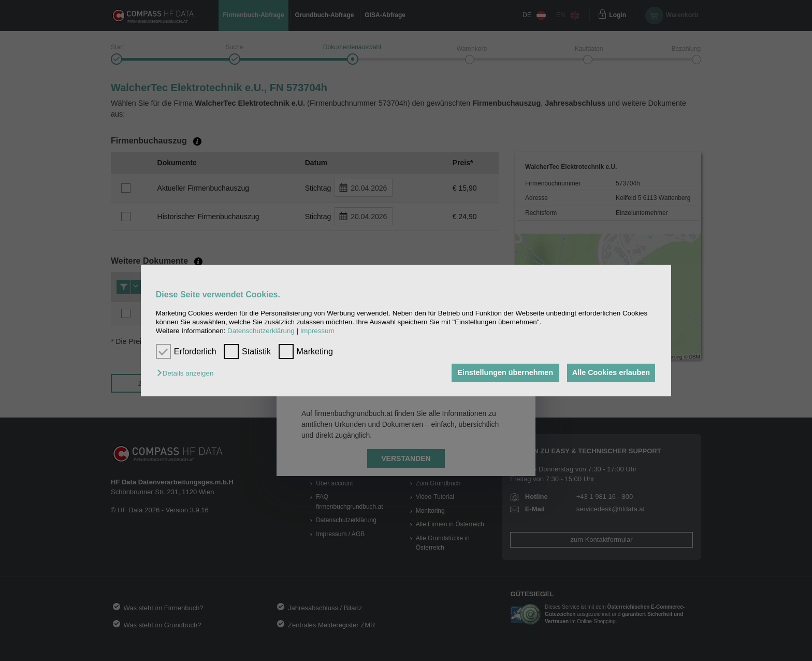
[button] (188, 374)
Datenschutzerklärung (261, 331)
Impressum (317, 331)
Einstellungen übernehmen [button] (503, 373)
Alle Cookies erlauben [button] (610, 373)
